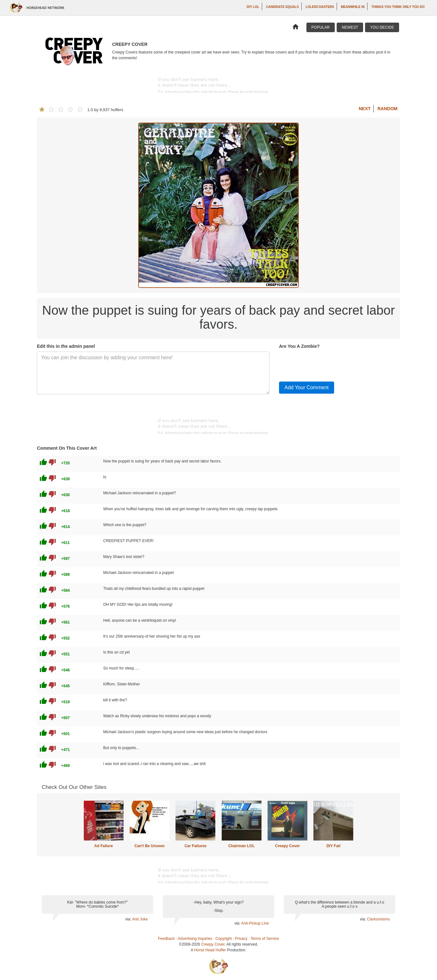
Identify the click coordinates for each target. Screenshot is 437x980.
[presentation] (327, 364)
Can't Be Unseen (150, 846)
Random (387, 109)
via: (129, 919)
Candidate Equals (282, 7)
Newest (350, 27)
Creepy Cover (287, 846)
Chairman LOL (242, 846)
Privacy (241, 939)
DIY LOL (253, 7)
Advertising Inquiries (195, 939)
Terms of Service (265, 939)
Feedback (166, 939)
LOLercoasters (320, 7)
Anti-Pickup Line (255, 923)
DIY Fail (333, 846)
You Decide (382, 27)
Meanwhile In (353, 7)
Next (365, 109)
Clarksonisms (378, 919)
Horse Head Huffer (210, 950)
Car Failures (195, 846)
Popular (321, 27)
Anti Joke (140, 919)
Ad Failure (104, 846)
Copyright (223, 939)
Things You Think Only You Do (398, 7)
